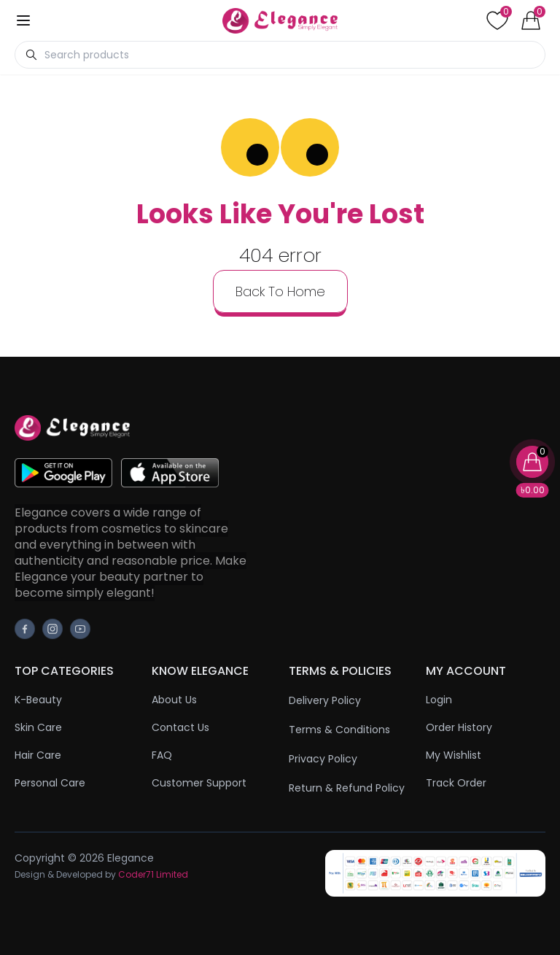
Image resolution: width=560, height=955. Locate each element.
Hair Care (38, 755)
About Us (174, 700)
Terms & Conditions (339, 730)
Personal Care (50, 783)
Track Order (456, 783)
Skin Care (38, 727)
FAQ (162, 755)
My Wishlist (454, 755)
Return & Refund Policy (347, 788)
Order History (459, 727)
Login (439, 700)
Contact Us (180, 727)
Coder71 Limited (153, 874)
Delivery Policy (325, 700)
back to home (280, 291)
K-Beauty (38, 700)
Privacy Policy (323, 759)
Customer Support (199, 783)
